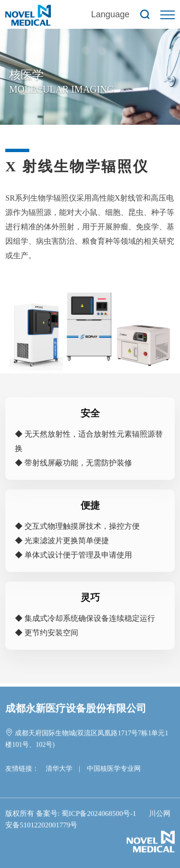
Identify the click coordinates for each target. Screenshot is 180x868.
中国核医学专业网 (114, 769)
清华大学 (59, 769)
